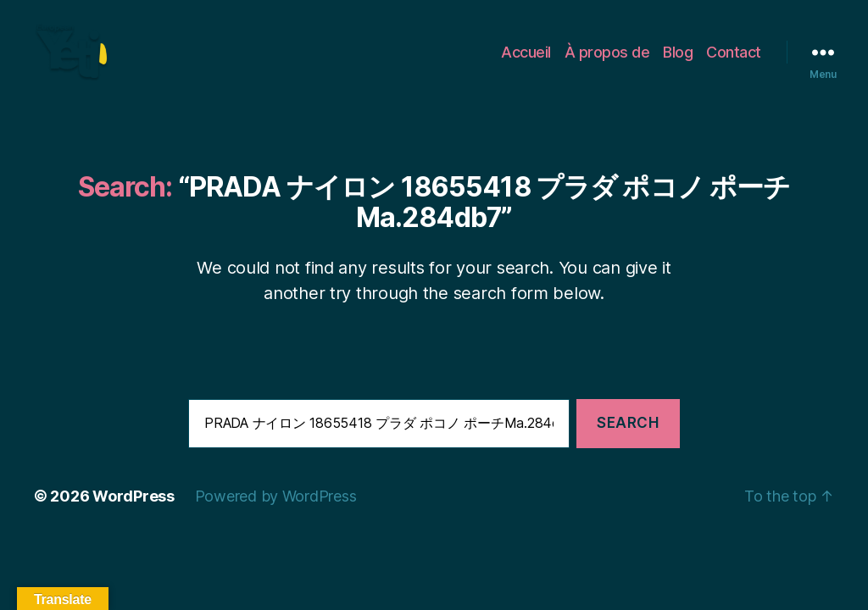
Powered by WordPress (276, 516)
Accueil (526, 61)
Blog (678, 61)
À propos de (607, 61)
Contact (734, 61)
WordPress (134, 516)
